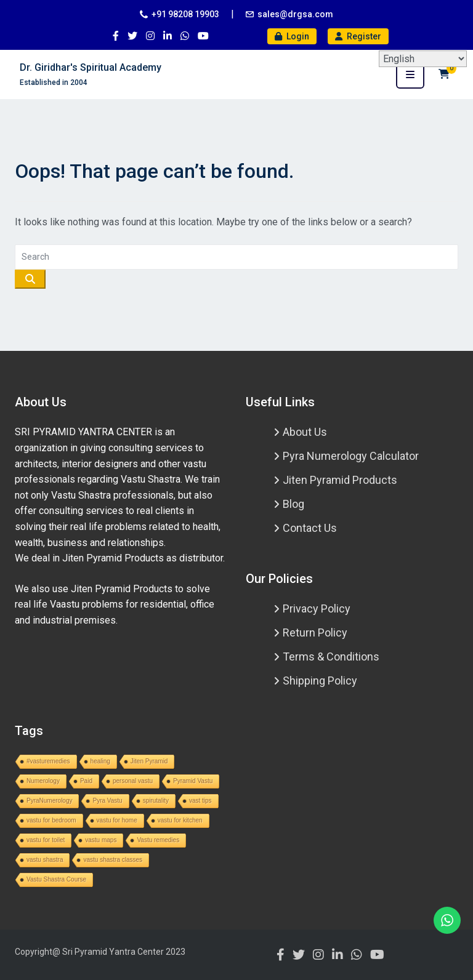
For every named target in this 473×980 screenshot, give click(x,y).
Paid (86, 781)
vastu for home (117, 820)
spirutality (156, 801)
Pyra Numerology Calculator (351, 456)
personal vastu (133, 781)
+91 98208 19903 (185, 14)
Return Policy (315, 633)
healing (100, 761)
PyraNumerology (49, 801)
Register (358, 36)
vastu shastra (45, 860)
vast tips (200, 801)
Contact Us (310, 528)
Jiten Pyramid (149, 761)
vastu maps (101, 840)
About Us (305, 432)
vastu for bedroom (51, 820)
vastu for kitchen (180, 820)
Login (292, 36)
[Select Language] (423, 59)
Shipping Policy (320, 681)
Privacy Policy (317, 608)
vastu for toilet (46, 840)
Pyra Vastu (107, 801)
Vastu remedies (158, 840)
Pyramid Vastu (193, 781)
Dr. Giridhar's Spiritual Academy (91, 67)
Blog (293, 504)
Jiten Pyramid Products (340, 480)
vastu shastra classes (113, 860)
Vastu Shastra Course (56, 879)
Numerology (43, 781)
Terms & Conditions (331, 657)
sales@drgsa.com (295, 14)
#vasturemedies (48, 761)
